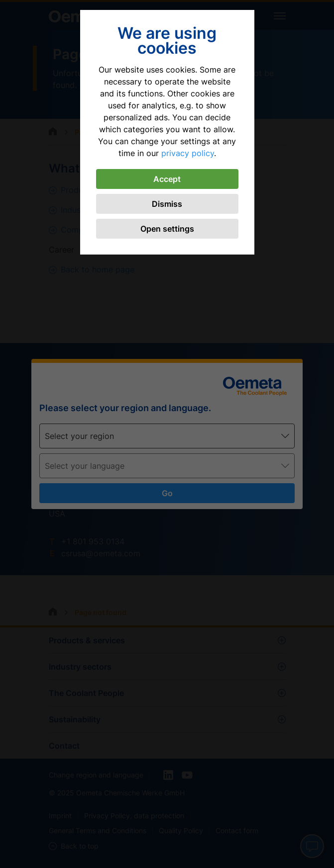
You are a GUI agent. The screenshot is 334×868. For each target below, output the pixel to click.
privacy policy (188, 153)
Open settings (167, 229)
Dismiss (167, 204)
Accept (167, 179)
